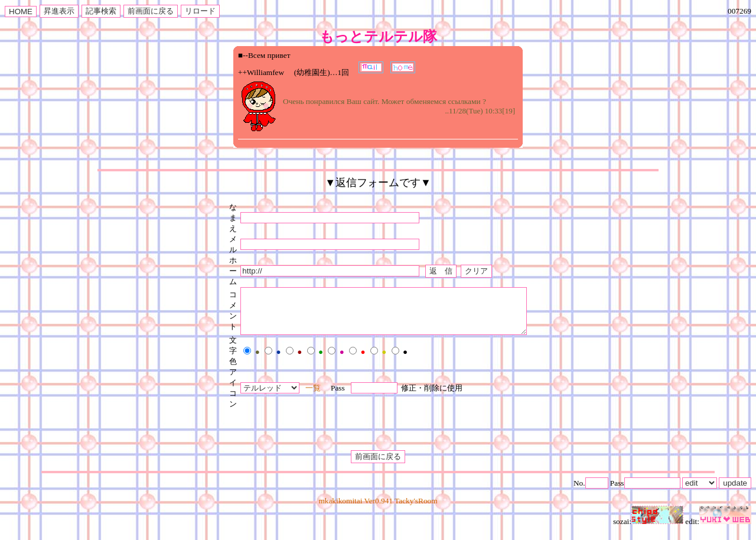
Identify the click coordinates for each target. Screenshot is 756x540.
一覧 (296, 397)
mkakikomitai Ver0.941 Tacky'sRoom (378, 510)
